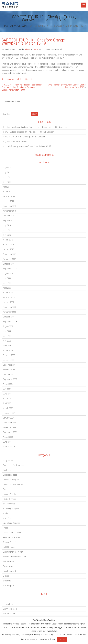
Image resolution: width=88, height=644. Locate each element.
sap (43, 49)
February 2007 (9, 413)
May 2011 (7, 182)
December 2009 (10, 254)
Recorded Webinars (11, 537)
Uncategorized (9, 571)
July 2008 (7, 331)
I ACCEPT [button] (62, 639)
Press (5, 528)
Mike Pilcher (8, 518)
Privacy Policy (52, 631)
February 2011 (9, 196)
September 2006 (10, 432)
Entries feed (8, 604)
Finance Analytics (10, 494)
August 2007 (8, 384)
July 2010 (7, 225)
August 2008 (8, 326)
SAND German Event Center (14, 557)
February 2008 (9, 355)
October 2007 (9, 375)
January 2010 (8, 249)
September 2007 (10, 379)
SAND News (15, 26)
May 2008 (7, 341)
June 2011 (7, 177)
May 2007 (7, 399)
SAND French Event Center (14, 552)
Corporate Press (10, 475)
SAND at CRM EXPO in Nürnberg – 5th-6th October (24, 137)
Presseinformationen (12, 533)
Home (5, 26)
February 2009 (9, 298)
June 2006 (7, 442)
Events (25, 26)
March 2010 (8, 240)
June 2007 (7, 394)
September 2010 (10, 221)
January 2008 (8, 360)
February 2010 (9, 245)
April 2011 (7, 187)
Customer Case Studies (13, 484)
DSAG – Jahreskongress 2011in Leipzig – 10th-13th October (29, 132)
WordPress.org (10, 614)
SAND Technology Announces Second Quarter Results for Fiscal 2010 (67, 86)
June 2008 (7, 336)
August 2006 (8, 437)
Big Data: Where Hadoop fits (15, 142)
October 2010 (9, 216)
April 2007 (7, 403)
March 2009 (8, 293)
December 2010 (10, 206)
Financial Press (9, 499)
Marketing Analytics (11, 509)
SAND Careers (9, 547)
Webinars (7, 581)
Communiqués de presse (14, 465)
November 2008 (10, 312)
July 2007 (7, 389)
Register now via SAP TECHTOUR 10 (17, 79)
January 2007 (8, 418)
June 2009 (7, 283)
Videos (6, 576)
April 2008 (7, 346)
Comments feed (10, 609)
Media (6, 513)
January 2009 (8, 302)
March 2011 (8, 192)
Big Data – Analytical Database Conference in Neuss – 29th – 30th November (35, 127)
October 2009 (9, 264)
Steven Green (9, 566)
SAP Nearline (8, 561)
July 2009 (7, 278)
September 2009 (10, 269)
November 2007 (10, 370)
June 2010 (7, 230)
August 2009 (8, 273)
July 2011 (7, 172)
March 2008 (8, 350)
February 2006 (9, 447)
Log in (5, 599)
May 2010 (7, 235)
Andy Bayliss (8, 460)
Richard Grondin (10, 542)
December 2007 (10, 365)
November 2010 (10, 211)
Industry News (9, 504)
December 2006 (10, 423)
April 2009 (7, 288)
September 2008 (10, 322)
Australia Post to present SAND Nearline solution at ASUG (27, 146)
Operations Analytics (12, 523)
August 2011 (8, 168)
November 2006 (10, 427)
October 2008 (9, 317)
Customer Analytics (11, 480)
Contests (7, 470)
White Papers (9, 586)
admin (27, 49)
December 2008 (10, 307)
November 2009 (10, 259)
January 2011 (8, 201)
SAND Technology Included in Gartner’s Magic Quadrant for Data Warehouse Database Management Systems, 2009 (22, 87)
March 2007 (8, 408)
